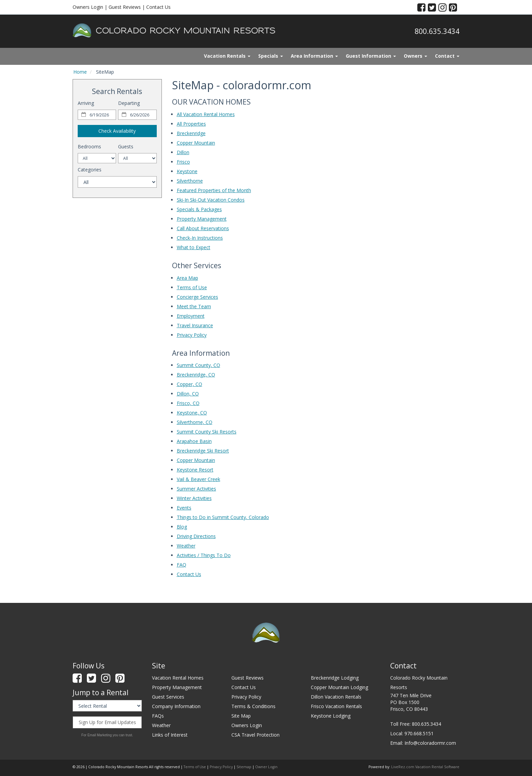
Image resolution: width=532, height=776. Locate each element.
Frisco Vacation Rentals (336, 706)
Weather (186, 546)
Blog (182, 527)
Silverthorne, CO (195, 422)
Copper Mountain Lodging (339, 687)
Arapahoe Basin (194, 441)
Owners (415, 56)
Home (80, 72)
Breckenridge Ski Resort (203, 451)
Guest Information (371, 56)
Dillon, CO (188, 394)
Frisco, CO (188, 403)
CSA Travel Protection (255, 735)
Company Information (176, 706)
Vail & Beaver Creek (198, 479)
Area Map (187, 278)
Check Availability (117, 131)
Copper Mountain (196, 143)
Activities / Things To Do (204, 555)
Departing (129, 103)
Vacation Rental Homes (178, 678)
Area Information (314, 56)
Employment (191, 316)
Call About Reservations (203, 228)
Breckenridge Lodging (335, 678)
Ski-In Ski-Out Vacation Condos (211, 200)
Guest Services (168, 697)
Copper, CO (189, 384)
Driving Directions (196, 536)
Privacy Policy (192, 335)
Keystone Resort (195, 470)
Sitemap (244, 767)
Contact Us (158, 7)
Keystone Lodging (331, 716)
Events (184, 508)
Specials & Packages (199, 209)
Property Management (202, 219)
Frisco (183, 162)
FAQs (158, 716)
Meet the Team (194, 306)
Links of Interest (170, 735)
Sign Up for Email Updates (107, 722)
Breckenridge (191, 133)
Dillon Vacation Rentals (336, 697)
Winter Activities (194, 498)
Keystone (187, 171)
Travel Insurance (195, 325)
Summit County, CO (198, 365)
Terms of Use (192, 287)
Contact (447, 56)
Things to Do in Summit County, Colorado (223, 517)
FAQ (182, 565)
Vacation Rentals (227, 56)
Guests (126, 146)
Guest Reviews (125, 7)
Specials (271, 56)
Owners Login (88, 7)
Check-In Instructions (200, 238)
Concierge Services (197, 297)
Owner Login (266, 767)
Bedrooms (89, 146)
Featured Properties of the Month (214, 190)
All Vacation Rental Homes (206, 114)
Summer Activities (196, 489)
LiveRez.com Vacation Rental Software (425, 767)
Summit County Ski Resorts (207, 432)
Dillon (183, 152)
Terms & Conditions (253, 706)
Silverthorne (190, 181)
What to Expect (194, 247)
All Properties (191, 124)
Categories (90, 170)
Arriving (86, 103)
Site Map (241, 716)
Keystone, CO (192, 413)
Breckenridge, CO (196, 375)
